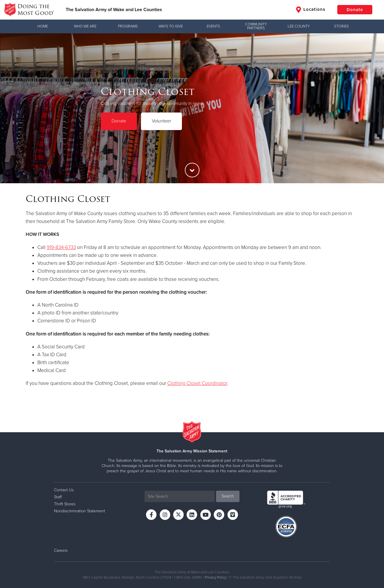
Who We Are (85, 26)
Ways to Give (171, 26)
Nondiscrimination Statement (80, 511)
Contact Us (64, 490)
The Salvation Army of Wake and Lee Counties (114, 10)
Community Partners (256, 26)
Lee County (299, 26)
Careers (61, 550)
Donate (355, 10)
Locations (311, 10)
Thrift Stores (65, 504)
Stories (342, 26)
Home (43, 26)
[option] (192, 108)
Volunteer (161, 121)
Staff (58, 497)
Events (213, 26)
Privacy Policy (216, 577)
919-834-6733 (61, 247)
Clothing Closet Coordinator (197, 383)
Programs (128, 26)
